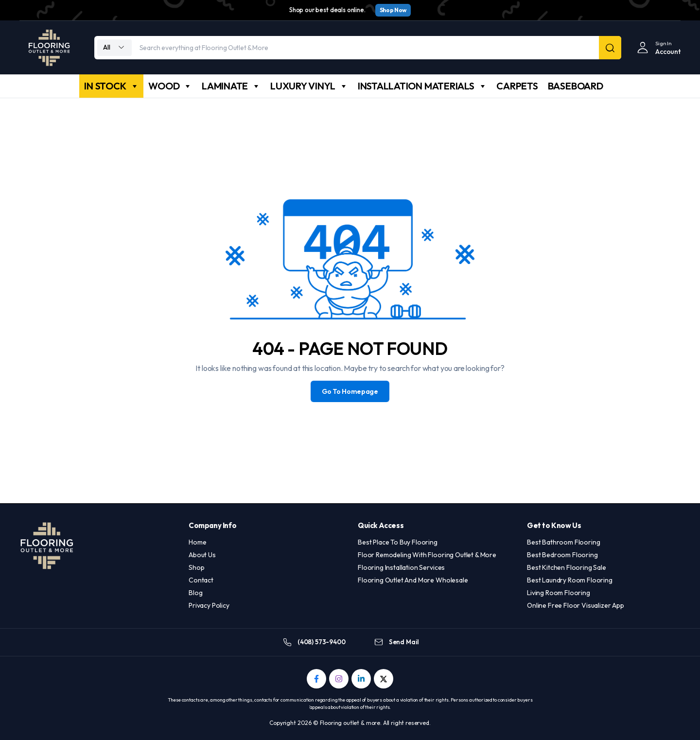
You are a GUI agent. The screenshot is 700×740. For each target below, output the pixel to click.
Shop (196, 567)
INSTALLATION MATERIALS (422, 86)
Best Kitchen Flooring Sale (567, 567)
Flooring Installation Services (401, 567)
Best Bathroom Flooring (563, 542)
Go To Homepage (350, 391)
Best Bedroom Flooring (562, 555)
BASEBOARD (576, 86)
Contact (201, 580)
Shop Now (393, 10)
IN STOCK (111, 86)
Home (197, 542)
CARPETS (517, 86)
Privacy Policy (209, 605)
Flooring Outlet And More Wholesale (413, 580)
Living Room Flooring (559, 593)
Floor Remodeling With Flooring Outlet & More (427, 555)
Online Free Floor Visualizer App (576, 605)
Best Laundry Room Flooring (570, 580)
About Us (202, 555)
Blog (195, 593)
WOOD (170, 86)
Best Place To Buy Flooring (398, 542)
